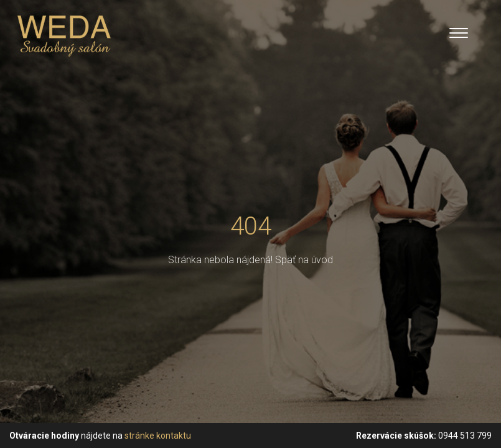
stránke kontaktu (158, 436)
